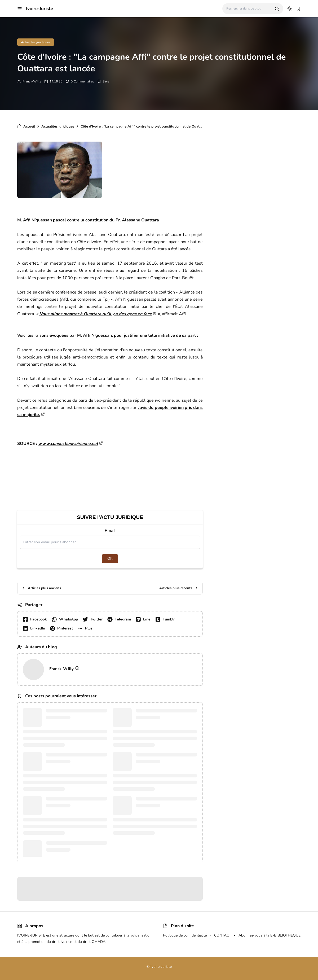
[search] (277, 9)
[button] (20, 9)
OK (110, 559)
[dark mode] (290, 9)
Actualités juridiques (36, 42)
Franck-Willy (32, 81)
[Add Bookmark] (103, 81)
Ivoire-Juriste (39, 9)
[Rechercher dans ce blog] (248, 9)
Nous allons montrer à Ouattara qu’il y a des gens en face (96, 314)
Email (110, 531)
